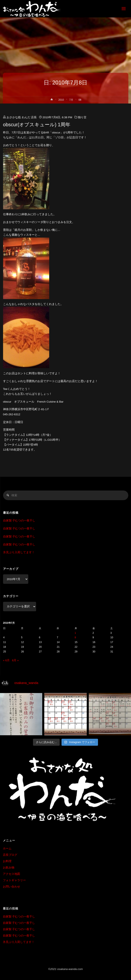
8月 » (15, 660)
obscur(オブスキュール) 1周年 (37, 125)
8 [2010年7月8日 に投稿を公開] (75, 637)
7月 (71, 100)
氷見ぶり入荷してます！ (19, 552)
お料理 (7, 861)
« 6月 (6, 660)
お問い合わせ (11, 887)
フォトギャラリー (14, 880)
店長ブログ (10, 855)
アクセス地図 (11, 874)
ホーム (7, 849)
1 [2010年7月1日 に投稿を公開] (75, 633)
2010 (61, 100)
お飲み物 (9, 868)
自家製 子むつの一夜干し (19, 521)
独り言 (82, 117)
